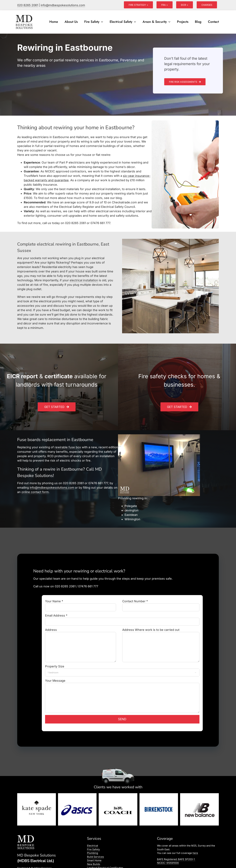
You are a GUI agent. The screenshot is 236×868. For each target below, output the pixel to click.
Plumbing (93, 853)
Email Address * (122, 618)
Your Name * (81, 604)
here (195, 853)
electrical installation (84, 280)
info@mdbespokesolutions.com (63, 5)
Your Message (122, 689)
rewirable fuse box (68, 447)
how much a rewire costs (85, 198)
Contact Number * (161, 604)
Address (81, 638)
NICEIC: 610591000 (168, 863)
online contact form (35, 492)
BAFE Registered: (176, 859)
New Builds (94, 864)
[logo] (24, 15)
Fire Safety (93, 849)
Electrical (93, 846)
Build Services (95, 857)
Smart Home (94, 860)
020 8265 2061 (28, 5)
